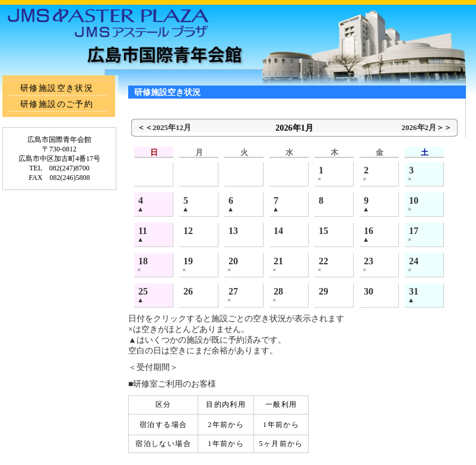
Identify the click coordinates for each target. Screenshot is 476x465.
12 (188, 231)
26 (188, 291)
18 (143, 261)
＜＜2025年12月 (164, 127)
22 (323, 261)
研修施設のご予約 (57, 104)
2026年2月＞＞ (427, 127)
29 (323, 291)
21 (278, 261)
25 (143, 291)
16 (369, 231)
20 (233, 261)
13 (233, 231)
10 (414, 200)
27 (233, 291)
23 (369, 261)
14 (278, 231)
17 (414, 231)
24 (414, 261)
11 (143, 231)
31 (414, 291)
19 (188, 261)
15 (323, 231)
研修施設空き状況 (57, 88)
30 (369, 291)
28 (278, 291)
